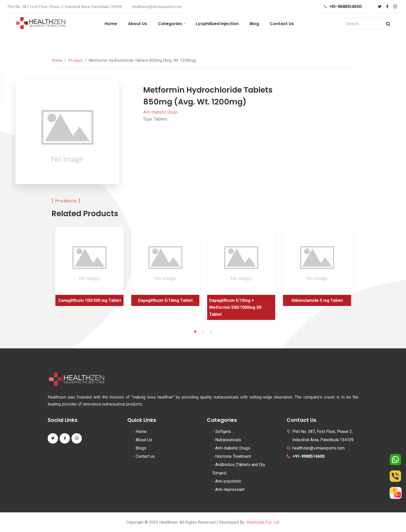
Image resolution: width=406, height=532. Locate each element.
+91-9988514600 (343, 7)
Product (75, 60)
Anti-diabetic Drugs (161, 112)
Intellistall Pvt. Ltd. (263, 522)
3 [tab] (211, 332)
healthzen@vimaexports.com (157, 7)
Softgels (223, 432)
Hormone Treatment (233, 456)
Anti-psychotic (228, 481)
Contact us (145, 456)
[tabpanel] (89, 268)
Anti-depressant (230, 489)
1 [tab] (195, 332)
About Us (137, 24)
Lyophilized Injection (217, 24)
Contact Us (282, 24)
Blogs (141, 448)
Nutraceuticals (228, 440)
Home (111, 24)
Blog (254, 24)
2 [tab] (203, 332)
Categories (170, 24)
